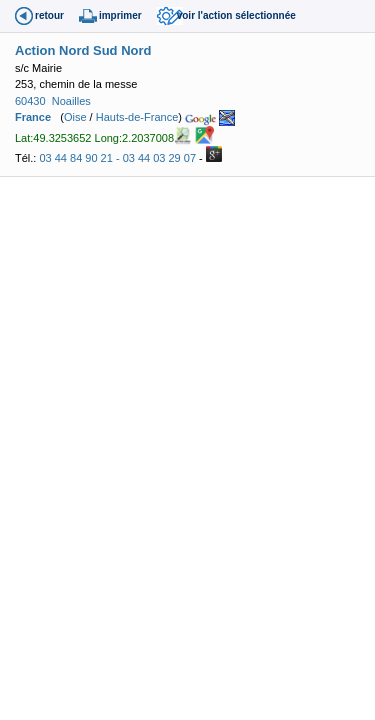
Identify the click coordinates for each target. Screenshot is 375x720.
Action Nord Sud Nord (83, 50)
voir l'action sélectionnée (236, 15)
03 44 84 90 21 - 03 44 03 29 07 (117, 158)
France (33, 117)
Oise (75, 117)
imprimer (120, 15)
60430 (30, 101)
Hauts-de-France (137, 117)
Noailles (71, 101)
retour (49, 15)
